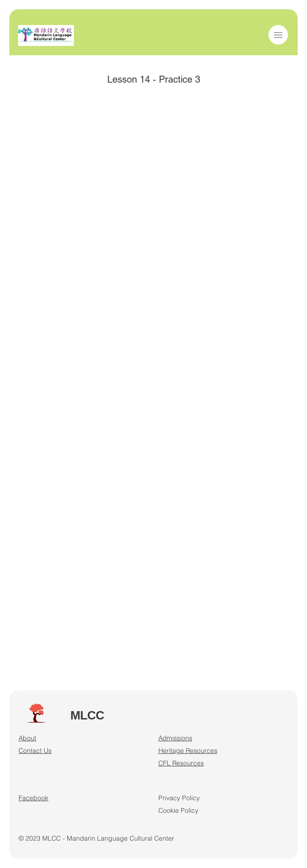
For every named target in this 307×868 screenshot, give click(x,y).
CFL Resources (181, 763)
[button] (278, 35)
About (27, 738)
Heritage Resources (188, 751)
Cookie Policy (178, 810)
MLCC (87, 715)
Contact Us (35, 751)
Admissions (175, 738)
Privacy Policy (179, 798)
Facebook (33, 798)
